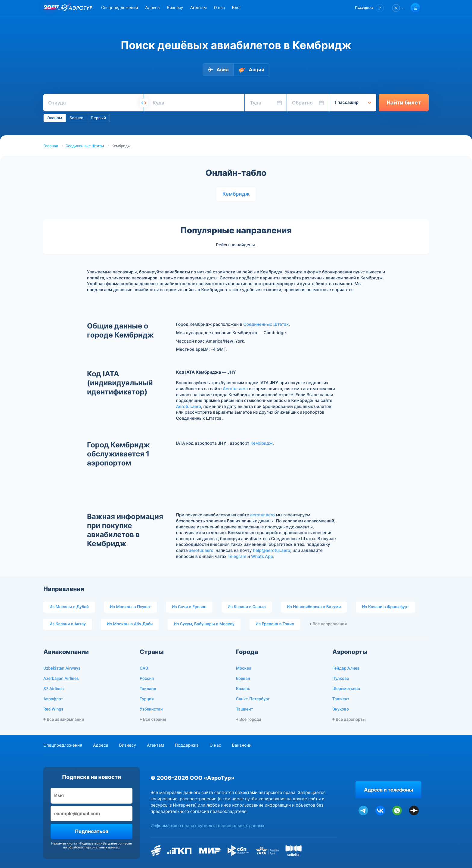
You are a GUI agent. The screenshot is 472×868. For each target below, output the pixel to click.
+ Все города (249, 720)
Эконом (55, 118)
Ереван (243, 679)
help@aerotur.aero (272, 551)
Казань (243, 689)
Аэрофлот (53, 699)
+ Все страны (153, 720)
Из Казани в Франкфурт (385, 607)
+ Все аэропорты (349, 720)
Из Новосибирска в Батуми (314, 607)
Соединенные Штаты (85, 146)
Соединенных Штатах (266, 324)
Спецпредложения (120, 8)
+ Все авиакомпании (64, 720)
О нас (219, 8)
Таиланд (148, 689)
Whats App (262, 557)
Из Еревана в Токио (275, 624)
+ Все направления (328, 624)
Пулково (341, 679)
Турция (147, 699)
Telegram (237, 557)
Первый (98, 118)
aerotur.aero (262, 515)
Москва (244, 668)
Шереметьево (346, 689)
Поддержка (187, 745)
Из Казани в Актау (68, 624)
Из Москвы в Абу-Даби (130, 624)
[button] (370, 8)
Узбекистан (151, 709)
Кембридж (236, 194)
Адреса (152, 8)
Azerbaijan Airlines (61, 679)
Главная (51, 146)
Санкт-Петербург (253, 699)
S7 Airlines (53, 689)
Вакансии (242, 745)
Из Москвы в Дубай (69, 607)
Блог (237, 8)
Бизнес (76, 118)
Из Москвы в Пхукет (130, 607)
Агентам (199, 8)
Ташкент (245, 709)
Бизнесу (175, 8)
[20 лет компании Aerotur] (51, 8)
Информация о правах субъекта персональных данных (207, 826)
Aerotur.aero (235, 389)
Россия (147, 679)
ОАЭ (144, 668)
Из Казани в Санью (247, 607)
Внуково (341, 709)
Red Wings (53, 709)
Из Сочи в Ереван (189, 607)
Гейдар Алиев (346, 668)
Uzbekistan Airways (62, 668)
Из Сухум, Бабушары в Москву (204, 624)
